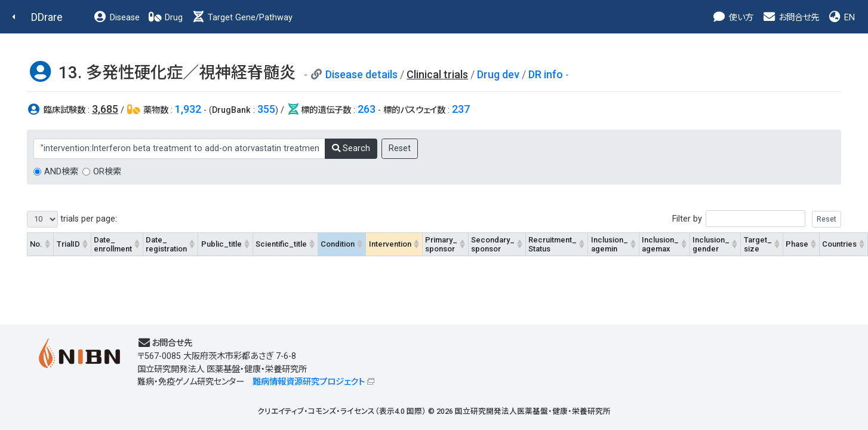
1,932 (188, 109)
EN (841, 18)
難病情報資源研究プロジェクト (309, 382)
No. (36, 244)
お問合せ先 (790, 18)
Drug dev (498, 74)
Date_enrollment (113, 244)
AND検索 (61, 172)
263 (367, 109)
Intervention (390, 244)
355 (266, 109)
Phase (797, 244)
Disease (116, 18)
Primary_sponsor (441, 244)
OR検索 (107, 172)
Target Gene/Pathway (242, 18)
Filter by (757, 219)
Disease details (361, 74)
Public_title (221, 244)
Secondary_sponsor (493, 244)
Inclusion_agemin (610, 244)
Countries (839, 244)
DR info (546, 74)
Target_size (758, 244)
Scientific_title (281, 244)
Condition (338, 244)
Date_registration (166, 244)
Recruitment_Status (552, 244)
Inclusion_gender (711, 244)
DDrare (47, 17)
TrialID (68, 244)
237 (461, 109)
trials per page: (72, 219)
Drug (165, 18)
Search (351, 148)
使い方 (733, 18)
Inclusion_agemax (660, 244)
